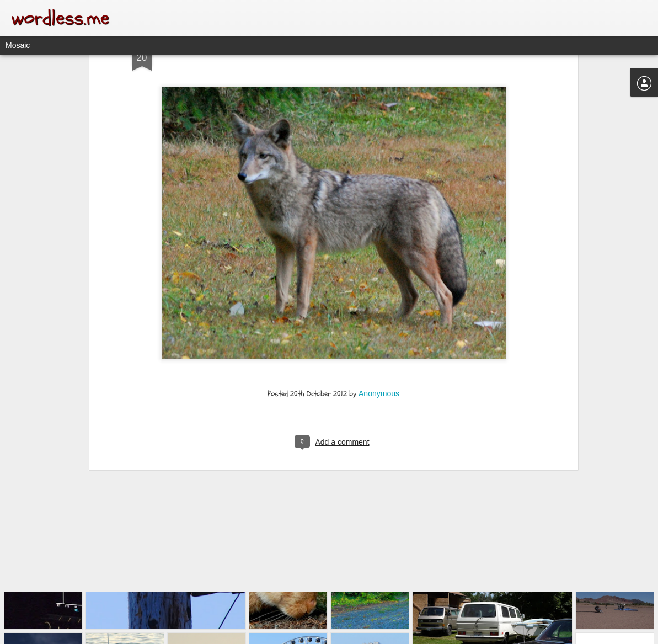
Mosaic (18, 45)
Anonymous (379, 337)
